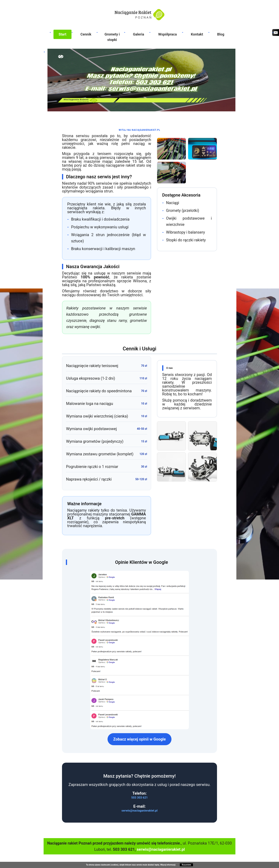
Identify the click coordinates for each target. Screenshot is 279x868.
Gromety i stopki (112, 37)
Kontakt (197, 34)
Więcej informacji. (168, 865)
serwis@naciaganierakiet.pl (139, 811)
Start (62, 34)
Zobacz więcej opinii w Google (140, 739)
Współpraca (167, 34)
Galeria (138, 34)
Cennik (86, 34)
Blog (221, 34)
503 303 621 (140, 798)
